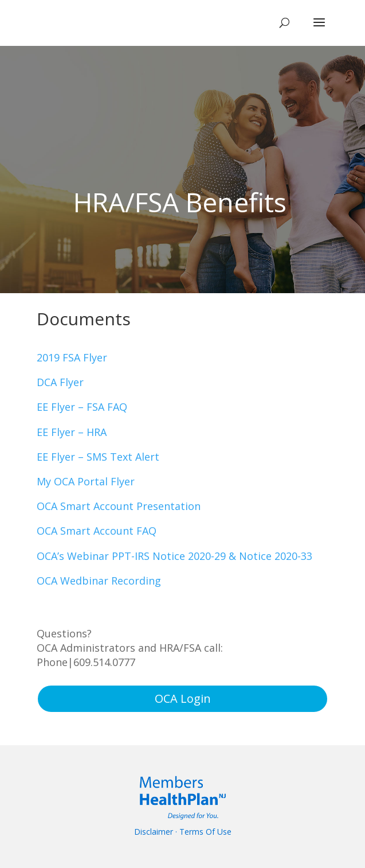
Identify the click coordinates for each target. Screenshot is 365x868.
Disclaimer (154, 832)
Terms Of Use (205, 832)
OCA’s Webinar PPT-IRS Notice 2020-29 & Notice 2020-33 (174, 556)
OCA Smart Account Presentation (119, 506)
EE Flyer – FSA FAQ (82, 407)
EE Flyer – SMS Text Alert (98, 457)
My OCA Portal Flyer (86, 481)
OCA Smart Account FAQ (97, 531)
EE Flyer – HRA (72, 432)
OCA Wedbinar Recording (99, 581)
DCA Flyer (60, 382)
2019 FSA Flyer (72, 357)
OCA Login (183, 698)
